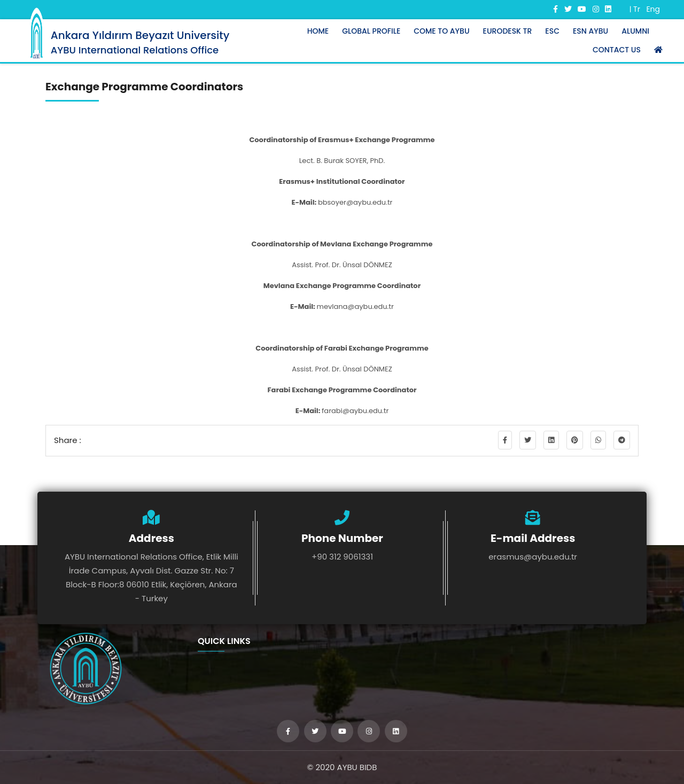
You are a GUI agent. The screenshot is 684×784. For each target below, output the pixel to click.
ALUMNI (635, 31)
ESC (552, 31)
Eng (653, 9)
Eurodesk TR (508, 31)
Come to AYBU (441, 31)
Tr (637, 9)
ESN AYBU (590, 31)
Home (318, 31)
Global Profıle (371, 31)
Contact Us (617, 50)
